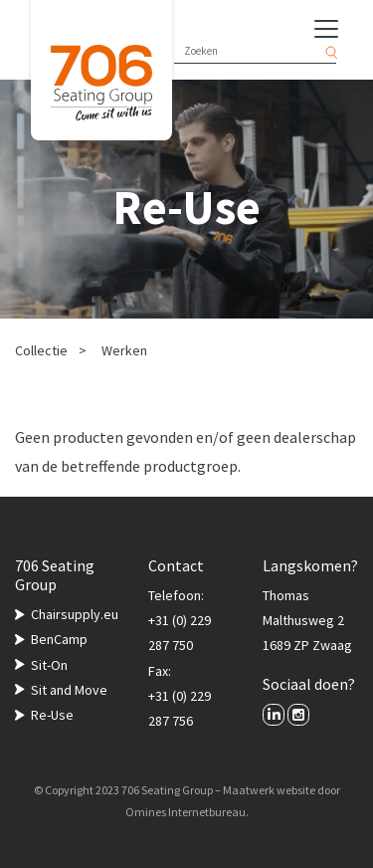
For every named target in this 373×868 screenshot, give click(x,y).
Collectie (41, 350)
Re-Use (52, 715)
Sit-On (49, 665)
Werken (124, 350)
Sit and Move (69, 690)
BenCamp (59, 639)
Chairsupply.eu (75, 614)
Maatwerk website (269, 790)
